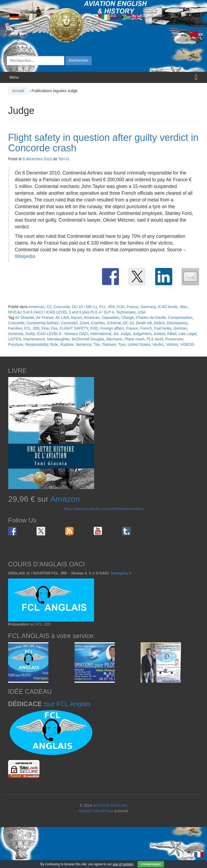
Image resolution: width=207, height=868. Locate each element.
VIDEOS (187, 344)
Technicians (126, 312)
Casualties (110, 318)
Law (182, 334)
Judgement (142, 334)
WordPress (104, 811)
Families (15, 328)
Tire (97, 344)
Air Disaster (25, 318)
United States (139, 344)
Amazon (65, 499)
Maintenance (34, 339)
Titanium (109, 344)
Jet (116, 334)
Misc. (184, 307)
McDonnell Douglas (88, 339)
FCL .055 (107, 307)
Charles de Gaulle (151, 318)
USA (142, 312)
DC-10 (128, 323)
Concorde (62, 307)
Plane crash (134, 339)
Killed (172, 334)
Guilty (30, 334)
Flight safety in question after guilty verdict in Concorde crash (103, 143)
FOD (121, 307)
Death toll (144, 323)
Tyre (122, 344)
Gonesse (16, 334)
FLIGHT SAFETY (74, 328)
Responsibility (37, 344)
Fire (54, 328)
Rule (54, 344)
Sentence (83, 344)
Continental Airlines (42, 323)
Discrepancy (177, 323)
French (146, 328)
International (101, 334)
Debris (159, 323)
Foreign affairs (112, 328)
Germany (148, 307)
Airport (76, 318)
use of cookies (123, 864)
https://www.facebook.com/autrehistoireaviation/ (103, 509)
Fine (45, 328)
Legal (192, 334)
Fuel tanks (163, 328)
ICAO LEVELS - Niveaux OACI (62, 334)
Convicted (69, 323)
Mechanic (115, 339)
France (133, 307)
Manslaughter (58, 339)
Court (84, 323)
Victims (172, 344)
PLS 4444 (155, 339)
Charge (127, 318)
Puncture (16, 344)
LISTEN (15, 339)
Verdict (158, 344)
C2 (49, 307)
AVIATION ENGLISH (110, 806)
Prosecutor (174, 339)
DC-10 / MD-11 (84, 307)
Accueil (18, 91)
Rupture (67, 344)
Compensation (180, 318)
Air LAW (62, 318)
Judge (126, 334)
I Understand (151, 864)
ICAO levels (168, 307)
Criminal (114, 323)
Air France (45, 318)
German (180, 328)
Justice (159, 334)
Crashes (98, 323)
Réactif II (86, 811)
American (36, 307)
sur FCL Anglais (68, 704)
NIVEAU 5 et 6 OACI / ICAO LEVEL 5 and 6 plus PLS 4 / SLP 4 (61, 312)
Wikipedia (25, 256)
